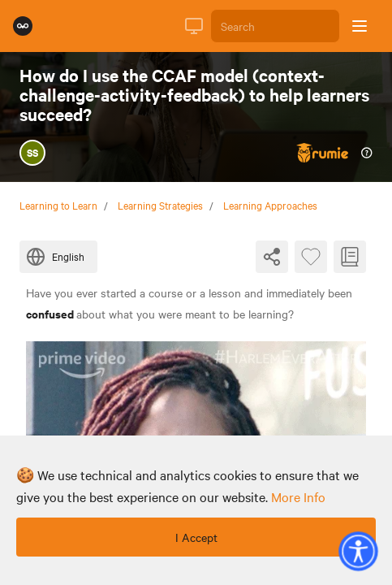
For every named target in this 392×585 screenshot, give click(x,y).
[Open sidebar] (360, 26)
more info (298, 496)
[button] (358, 551)
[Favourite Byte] (311, 257)
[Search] (275, 26)
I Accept (196, 537)
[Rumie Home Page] (23, 26)
